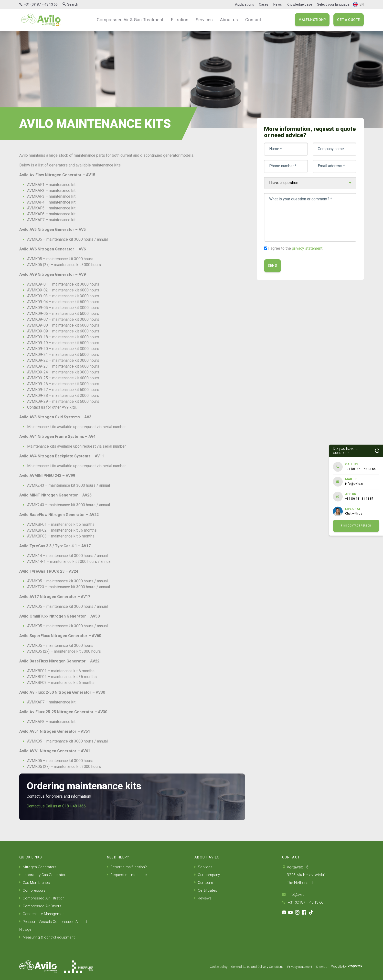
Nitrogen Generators (38, 867)
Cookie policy (206, 967)
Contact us (36, 806)
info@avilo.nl (296, 894)
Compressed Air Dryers (41, 906)
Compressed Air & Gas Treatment (133, 20)
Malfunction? (312, 20)
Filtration (179, 20)
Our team (204, 882)
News (278, 4)
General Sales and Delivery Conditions (249, 967)
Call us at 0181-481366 (66, 806)
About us (226, 20)
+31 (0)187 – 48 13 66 (41, 4)
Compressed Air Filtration (43, 898)
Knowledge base (299, 4)
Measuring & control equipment (48, 937)
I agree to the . (296, 248)
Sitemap (319, 967)
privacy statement (307, 248)
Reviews (203, 898)
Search (73, 4)
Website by (346, 967)
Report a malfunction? (128, 867)
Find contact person (356, 526)
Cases (264, 4)
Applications (245, 4)
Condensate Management (43, 914)
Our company (208, 875)
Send (272, 266)
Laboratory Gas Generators (45, 875)
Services (202, 20)
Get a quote (349, 20)
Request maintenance (127, 875)
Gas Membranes (35, 882)
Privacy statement (295, 967)
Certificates (206, 890)
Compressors (33, 890)
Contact (249, 20)
